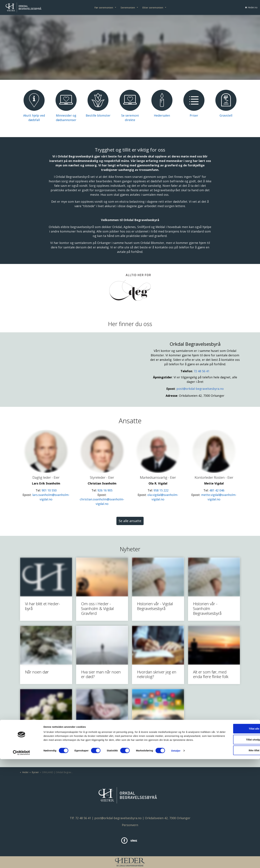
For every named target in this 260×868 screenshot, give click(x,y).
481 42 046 (217, 490)
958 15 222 (161, 490)
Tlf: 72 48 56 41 (80, 818)
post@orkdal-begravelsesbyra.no (200, 389)
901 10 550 (49, 490)
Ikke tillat (232, 857)
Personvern (130, 825)
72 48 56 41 (202, 371)
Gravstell (226, 115)
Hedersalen (162, 115)
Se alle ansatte (130, 521)
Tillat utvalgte (232, 846)
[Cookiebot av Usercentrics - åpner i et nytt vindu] (21, 862)
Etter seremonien (153, 7)
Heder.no (251, 7)
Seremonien (128, 7)
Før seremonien (104, 7)
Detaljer (176, 861)
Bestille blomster (98, 115)
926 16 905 (105, 490)
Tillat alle (232, 835)
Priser (194, 115)
